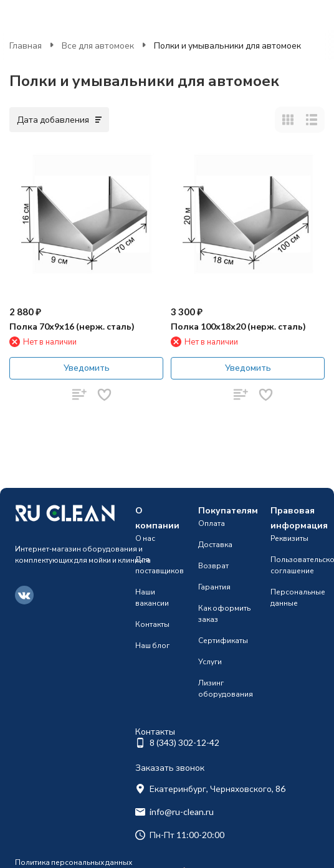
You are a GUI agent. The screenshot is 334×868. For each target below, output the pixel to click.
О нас (145, 538)
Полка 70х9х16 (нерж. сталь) (72, 326)
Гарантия (214, 587)
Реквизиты (289, 538)
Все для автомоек (98, 45)
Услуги (210, 661)
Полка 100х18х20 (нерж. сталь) (238, 326)
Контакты (152, 624)
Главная (26, 45)
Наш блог (152, 645)
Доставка (215, 544)
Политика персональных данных (74, 862)
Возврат (213, 565)
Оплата (212, 523)
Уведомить (87, 367)
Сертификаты (223, 640)
